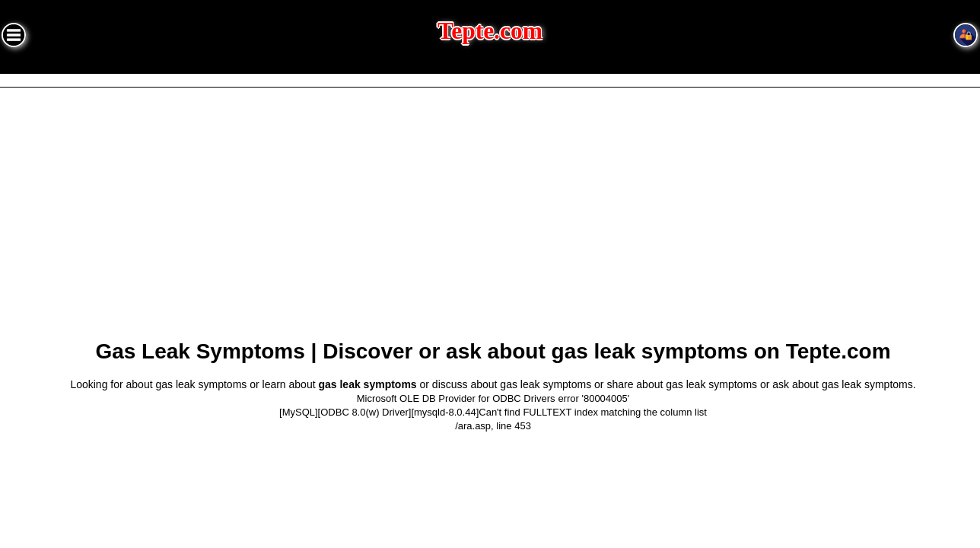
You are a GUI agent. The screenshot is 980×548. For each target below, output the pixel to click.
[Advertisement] (493, 219)
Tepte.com (490, 31)
